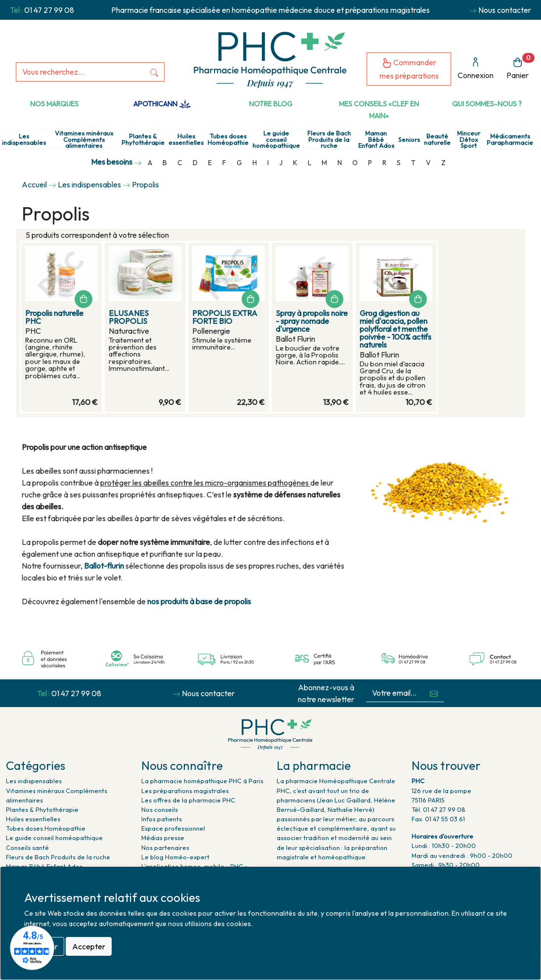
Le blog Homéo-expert (175, 857)
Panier (520, 67)
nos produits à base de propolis (199, 601)
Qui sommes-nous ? (487, 104)
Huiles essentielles (186, 139)
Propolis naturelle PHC (54, 317)
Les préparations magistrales (185, 791)
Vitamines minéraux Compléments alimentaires (84, 139)
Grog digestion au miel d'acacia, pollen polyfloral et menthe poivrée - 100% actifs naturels (395, 329)
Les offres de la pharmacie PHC (188, 800)
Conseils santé (27, 847)
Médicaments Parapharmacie (510, 139)
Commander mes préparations (409, 69)
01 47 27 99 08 (49, 10)
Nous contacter (505, 10)
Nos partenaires (165, 847)
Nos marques (54, 104)
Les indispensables (24, 139)
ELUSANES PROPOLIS (129, 317)
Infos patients (162, 819)
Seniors (409, 140)
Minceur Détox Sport (469, 139)
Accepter (89, 946)
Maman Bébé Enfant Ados (376, 139)
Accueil (34, 184)
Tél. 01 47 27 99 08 (438, 809)
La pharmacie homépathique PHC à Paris (202, 781)
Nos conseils (160, 809)
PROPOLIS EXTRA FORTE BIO (225, 317)
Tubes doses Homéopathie (228, 139)
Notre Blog (271, 104)
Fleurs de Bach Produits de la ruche (329, 139)
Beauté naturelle (437, 139)
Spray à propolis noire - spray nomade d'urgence (312, 321)
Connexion (476, 68)
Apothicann (162, 104)
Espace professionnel (173, 828)
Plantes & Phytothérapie (143, 139)
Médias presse (163, 838)
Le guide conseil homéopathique (276, 139)
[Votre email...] (395, 693)
